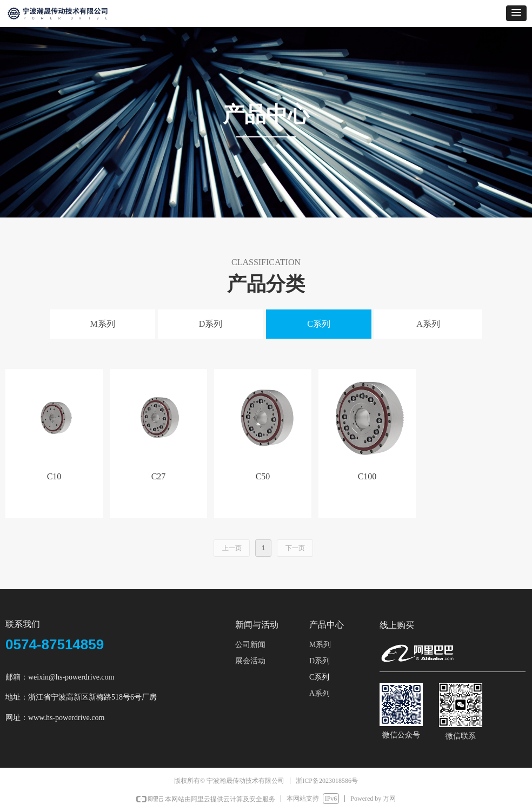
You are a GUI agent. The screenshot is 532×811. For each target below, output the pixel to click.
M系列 (102, 324)
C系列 (319, 324)
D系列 (211, 324)
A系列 (428, 324)
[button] (516, 13)
